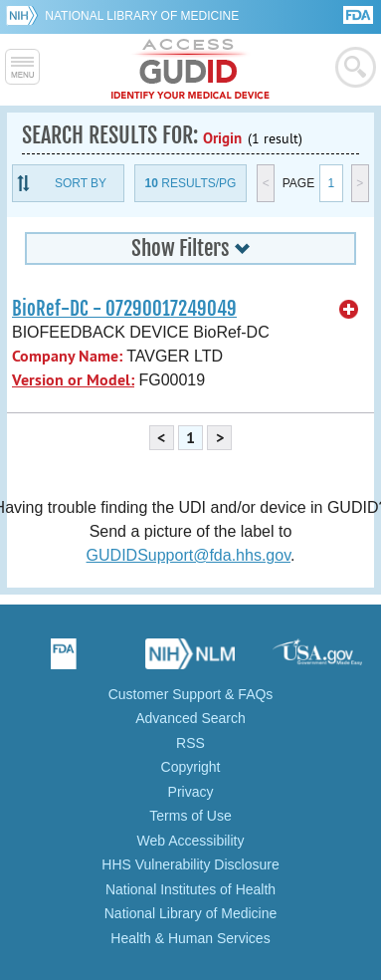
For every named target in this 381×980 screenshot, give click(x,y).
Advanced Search (190, 718)
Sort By (81, 183)
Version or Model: (73, 380)
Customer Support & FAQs (191, 694)
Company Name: (67, 356)
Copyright (191, 767)
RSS (190, 743)
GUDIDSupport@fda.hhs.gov (189, 555)
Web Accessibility (191, 841)
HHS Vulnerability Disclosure (190, 864)
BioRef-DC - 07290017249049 (124, 309)
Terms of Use (190, 816)
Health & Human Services (190, 938)
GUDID (190, 70)
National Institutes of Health (190, 889)
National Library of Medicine (142, 16)
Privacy (191, 792)
